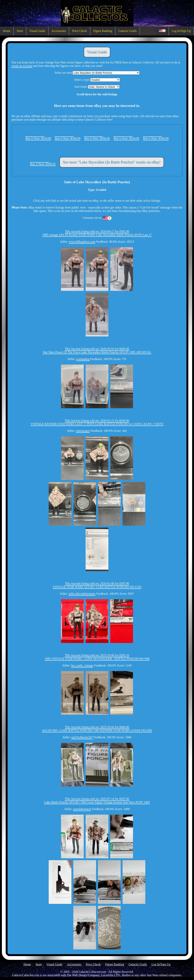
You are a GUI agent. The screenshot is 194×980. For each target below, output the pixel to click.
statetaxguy (83, 431)
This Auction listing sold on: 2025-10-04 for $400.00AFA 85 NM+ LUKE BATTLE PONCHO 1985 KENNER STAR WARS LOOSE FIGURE (97, 729)
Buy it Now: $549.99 (156, 138)
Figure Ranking (103, 31)
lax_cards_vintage (82, 665)
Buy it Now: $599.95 (43, 164)
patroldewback (82, 809)
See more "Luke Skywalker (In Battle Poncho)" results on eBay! (112, 162)
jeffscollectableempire (82, 594)
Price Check (80, 31)
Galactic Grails (128, 31)
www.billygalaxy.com (82, 242)
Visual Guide (37, 31)
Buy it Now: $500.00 (97, 138)
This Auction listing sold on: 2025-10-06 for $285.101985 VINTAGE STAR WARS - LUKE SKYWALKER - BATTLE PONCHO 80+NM (97, 657)
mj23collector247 (82, 737)
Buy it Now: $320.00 (38, 138)
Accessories (59, 31)
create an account (22, 66)
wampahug (83, 359)
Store (20, 31)
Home (7, 31)
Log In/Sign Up (181, 31)
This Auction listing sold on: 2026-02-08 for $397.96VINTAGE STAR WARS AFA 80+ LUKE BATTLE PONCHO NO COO (97, 585)
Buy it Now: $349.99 (68, 138)
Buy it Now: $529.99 (126, 138)
